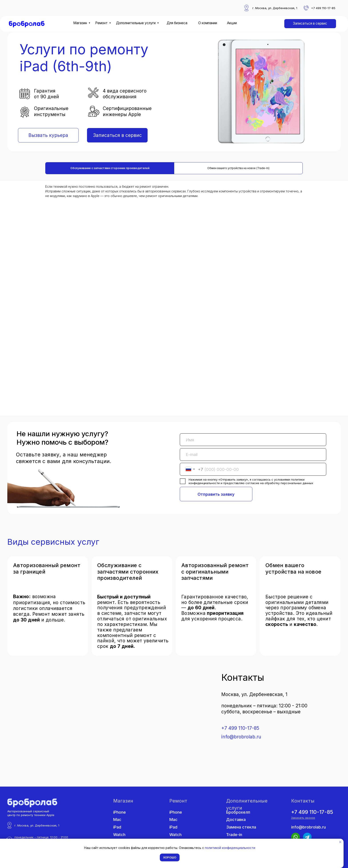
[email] (253, 455)
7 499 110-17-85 (324, 8)
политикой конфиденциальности (230, 848)
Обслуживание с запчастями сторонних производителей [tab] (110, 168)
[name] (253, 440)
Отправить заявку (216, 494)
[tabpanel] (174, 298)
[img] (27, 24)
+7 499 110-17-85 (240, 728)
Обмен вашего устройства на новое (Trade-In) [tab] (238, 168)
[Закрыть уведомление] (340, 842)
